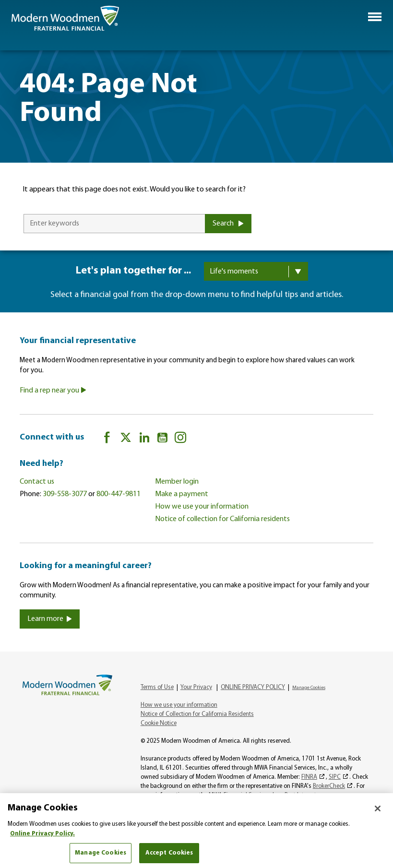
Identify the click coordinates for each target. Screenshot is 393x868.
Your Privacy (196, 687)
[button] (375, 17)
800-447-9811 (119, 494)
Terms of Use (157, 687)
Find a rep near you (53, 391)
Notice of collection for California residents (222, 519)
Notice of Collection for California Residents (197, 714)
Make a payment (182, 494)
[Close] (378, 809)
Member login (177, 482)
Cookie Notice (159, 723)
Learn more (50, 619)
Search (228, 224)
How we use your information (202, 507)
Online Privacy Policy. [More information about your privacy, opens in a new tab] (42, 834)
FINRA (309, 777)
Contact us (37, 482)
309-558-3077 (65, 494)
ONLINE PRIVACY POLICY (253, 687)
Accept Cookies (169, 853)
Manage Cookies (309, 688)
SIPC (335, 777)
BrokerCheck (329, 786)
